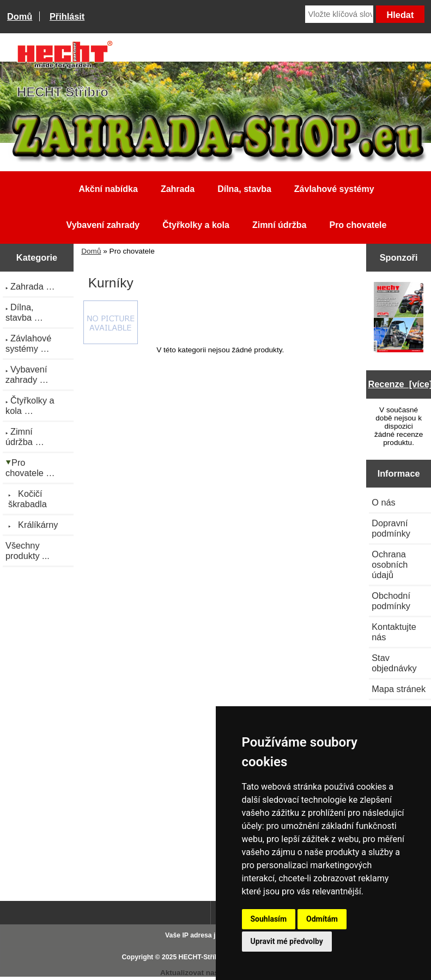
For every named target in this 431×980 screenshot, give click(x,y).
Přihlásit (67, 16)
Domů (20, 16)
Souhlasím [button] (269, 919)
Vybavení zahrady (103, 225)
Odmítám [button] (322, 919)
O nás (384, 502)
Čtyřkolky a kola (196, 225)
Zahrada (178, 189)
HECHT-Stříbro (202, 957)
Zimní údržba (280, 225)
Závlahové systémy (334, 189)
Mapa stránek (399, 689)
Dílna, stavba (244, 189)
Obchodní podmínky (391, 601)
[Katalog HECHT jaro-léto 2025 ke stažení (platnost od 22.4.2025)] (399, 318)
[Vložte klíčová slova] (339, 14)
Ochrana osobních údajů (390, 564)
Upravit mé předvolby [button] (287, 941)
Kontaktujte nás (394, 632)
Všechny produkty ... (28, 551)
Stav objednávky (394, 663)
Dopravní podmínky (391, 528)
